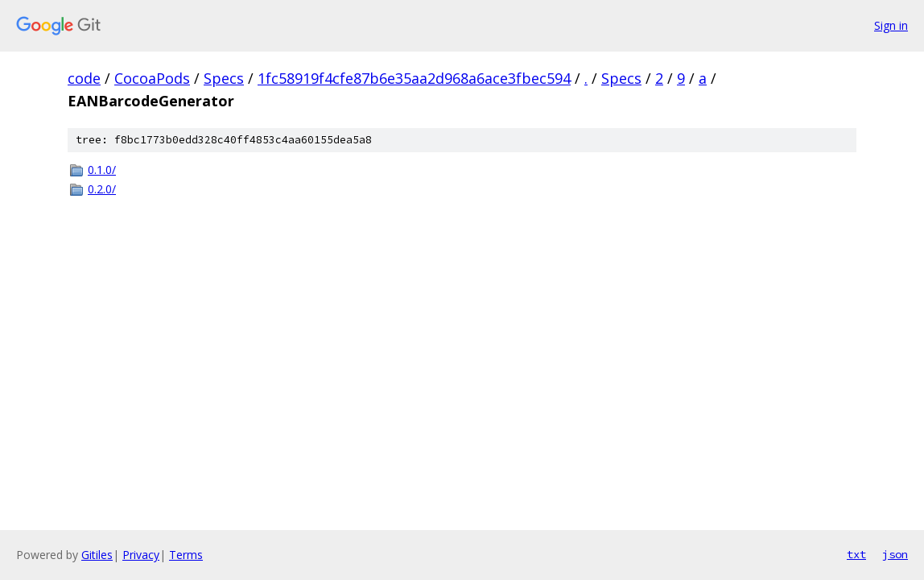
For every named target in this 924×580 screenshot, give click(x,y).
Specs (224, 78)
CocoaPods (152, 78)
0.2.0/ (102, 189)
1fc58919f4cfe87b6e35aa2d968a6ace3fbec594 (414, 78)
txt (856, 554)
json (895, 554)
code (84, 78)
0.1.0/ (102, 170)
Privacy (141, 555)
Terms (186, 555)
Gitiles (97, 555)
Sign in (891, 25)
